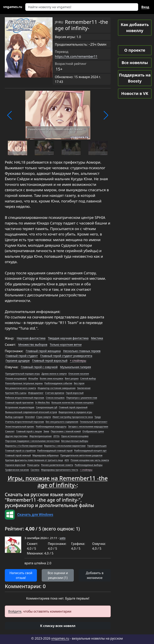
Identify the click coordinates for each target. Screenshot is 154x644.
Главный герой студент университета (66, 356)
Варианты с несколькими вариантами (65, 446)
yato (62, 538)
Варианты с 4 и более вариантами (24, 446)
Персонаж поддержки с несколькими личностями (32, 441)
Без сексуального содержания (62, 422)
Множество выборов (33, 345)
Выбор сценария (14, 417)
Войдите (15, 611)
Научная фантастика (31, 338)
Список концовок (55, 398)
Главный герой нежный (18, 455)
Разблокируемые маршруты (51, 426)
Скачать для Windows (35, 515)
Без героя (79, 383)
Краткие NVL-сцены (16, 393)
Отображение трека (93, 431)
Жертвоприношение (41, 436)
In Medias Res (43, 402)
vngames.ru (60, 638)
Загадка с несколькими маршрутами (88, 426)
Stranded (30, 417)
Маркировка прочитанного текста (60, 470)
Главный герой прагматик (19, 402)
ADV (67, 460)
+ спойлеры (78, 361)
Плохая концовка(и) (16, 378)
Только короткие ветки (66, 345)
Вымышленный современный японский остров (31, 412)
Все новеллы (135, 63)
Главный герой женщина (43, 351)
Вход (145, 7)
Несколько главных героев (82, 351)
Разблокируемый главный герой (55, 450)
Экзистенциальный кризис (20, 426)
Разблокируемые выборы (89, 465)
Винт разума (72, 378)
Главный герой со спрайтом (20, 450)
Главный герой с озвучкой (39, 367)
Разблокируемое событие (58, 383)
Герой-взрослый (75, 393)
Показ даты (33, 465)
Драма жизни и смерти (54, 374)
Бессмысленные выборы (75, 441)
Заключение (84, 388)
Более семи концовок (51, 378)
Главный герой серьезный (73, 407)
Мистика (97, 338)
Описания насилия (79, 374)
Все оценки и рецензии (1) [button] (58, 575)
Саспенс (35, 470)
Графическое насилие (17, 470)
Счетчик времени (55, 393)
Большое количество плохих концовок (73, 402)
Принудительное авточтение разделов (81, 455)
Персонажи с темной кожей (66, 431)
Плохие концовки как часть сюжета (90, 460)
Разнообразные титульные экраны (24, 383)
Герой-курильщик (97, 446)
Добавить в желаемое (95, 575)
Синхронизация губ (47, 407)
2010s (56, 436)
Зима (46, 431)
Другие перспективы (16, 436)
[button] (10, 115)
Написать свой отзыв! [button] (21, 575)
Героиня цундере (18, 361)
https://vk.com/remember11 (76, 56)
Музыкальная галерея (75, 367)
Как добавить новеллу (135, 28)
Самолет (10, 431)
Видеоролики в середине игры (75, 412)
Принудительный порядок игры (23, 374)
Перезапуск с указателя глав (82, 398)
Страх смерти (44, 417)
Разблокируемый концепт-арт (90, 450)
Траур (98, 417)
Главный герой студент (22, 356)
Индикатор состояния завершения (57, 388)
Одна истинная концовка (75, 436)
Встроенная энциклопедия (20, 407)
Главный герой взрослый (50, 361)
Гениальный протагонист (94, 422)
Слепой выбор (88, 378)
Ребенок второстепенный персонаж (25, 398)
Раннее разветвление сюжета (57, 465)
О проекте (135, 50)
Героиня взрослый (15, 465)
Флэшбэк (33, 378)
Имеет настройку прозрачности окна (73, 417)
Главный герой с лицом (29, 431)
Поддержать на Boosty (135, 78)
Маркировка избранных (46, 455)
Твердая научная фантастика (68, 338)
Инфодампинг (36, 393)
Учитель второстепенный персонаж (25, 422)
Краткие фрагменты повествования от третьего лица (34, 460)
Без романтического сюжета (21, 388)
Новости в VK (135, 93)
